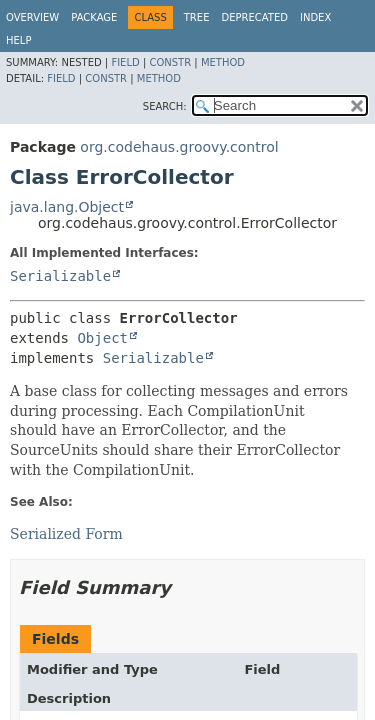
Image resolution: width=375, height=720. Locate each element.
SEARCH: (165, 106)
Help (18, 40)
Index (315, 17)
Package (94, 17)
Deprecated (254, 17)
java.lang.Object (67, 207)
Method (223, 62)
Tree (197, 17)
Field (125, 62)
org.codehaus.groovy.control (179, 147)
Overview (32, 17)
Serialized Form (66, 534)
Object (102, 338)
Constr (170, 62)
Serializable (60, 276)
